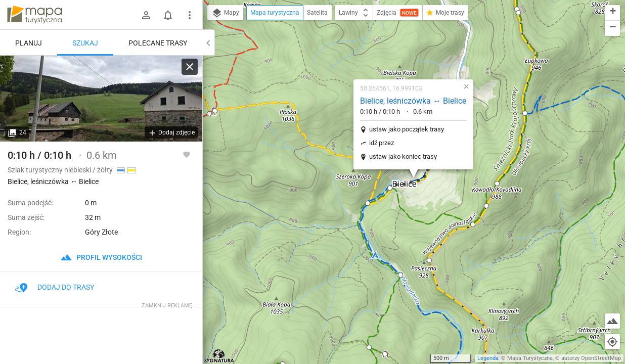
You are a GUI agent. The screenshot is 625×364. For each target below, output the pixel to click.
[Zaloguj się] (146, 15)
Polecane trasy (158, 43)
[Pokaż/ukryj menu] (190, 15)
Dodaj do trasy (55, 287)
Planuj (29, 43)
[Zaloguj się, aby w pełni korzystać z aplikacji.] (187, 154)
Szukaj (85, 43)
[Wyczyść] (190, 67)
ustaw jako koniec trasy (403, 156)
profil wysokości (101, 257)
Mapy (225, 13)
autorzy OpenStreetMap (591, 358)
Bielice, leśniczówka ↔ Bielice (413, 101)
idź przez (382, 143)
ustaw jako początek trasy (407, 129)
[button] (215, 111)
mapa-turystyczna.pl (34, 15)
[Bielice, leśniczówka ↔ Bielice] (101, 99)
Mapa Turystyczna (530, 358)
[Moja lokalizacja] (612, 342)
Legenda (488, 358)
